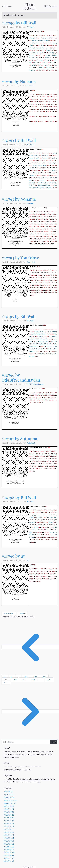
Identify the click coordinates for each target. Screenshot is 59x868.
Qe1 (38, 351)
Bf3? (53, 65)
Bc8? (47, 170)
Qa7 (44, 530)
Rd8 (33, 229)
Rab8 (41, 537)
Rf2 (45, 351)
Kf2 (30, 119)
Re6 (54, 576)
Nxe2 (45, 231)
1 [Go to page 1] (5, 677)
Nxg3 (39, 219)
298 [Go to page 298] (44, 677)
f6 (51, 50)
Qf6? (36, 183)
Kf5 (32, 293)
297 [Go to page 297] (35, 677)
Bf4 (47, 160)
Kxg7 (46, 527)
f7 (44, 244)
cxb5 (46, 459)
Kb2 (47, 540)
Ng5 (49, 94)
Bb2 (37, 36)
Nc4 (37, 224)
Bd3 (48, 224)
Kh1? (31, 165)
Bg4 (53, 38)
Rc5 (42, 283)
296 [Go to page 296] (26, 677)
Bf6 (45, 68)
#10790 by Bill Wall (19, 23)
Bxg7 (43, 527)
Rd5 (35, 290)
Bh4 (53, 165)
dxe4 (53, 273)
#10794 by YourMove (20, 258)
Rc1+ (53, 114)
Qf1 (44, 579)
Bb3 (39, 217)
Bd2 (51, 109)
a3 (49, 109)
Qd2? (43, 346)
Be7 (56, 99)
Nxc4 (50, 107)
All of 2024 (9, 809)
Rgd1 (53, 537)
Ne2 (45, 234)
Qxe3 (42, 461)
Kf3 (32, 241)
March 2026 (9, 797)
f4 (39, 163)
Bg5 (40, 117)
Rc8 (47, 43)
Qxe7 (55, 283)
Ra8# (33, 295)
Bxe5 (45, 229)
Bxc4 (46, 212)
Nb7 (35, 102)
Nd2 (51, 576)
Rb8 (43, 99)
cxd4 (46, 48)
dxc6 (41, 97)
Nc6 (39, 94)
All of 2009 (9, 853)
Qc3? (31, 173)
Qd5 (51, 97)
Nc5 (41, 50)
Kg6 (40, 293)
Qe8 (49, 280)
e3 (41, 38)
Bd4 (56, 45)
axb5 (49, 459)
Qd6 (33, 50)
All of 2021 (9, 818)
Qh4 (54, 574)
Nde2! (50, 158)
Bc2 (51, 112)
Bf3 (30, 65)
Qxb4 (46, 522)
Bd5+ (35, 109)
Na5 (30, 97)
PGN (43, 32)
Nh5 (45, 241)
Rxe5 (39, 574)
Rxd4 (37, 537)
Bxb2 (53, 466)
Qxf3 (56, 454)
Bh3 (39, 280)
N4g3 (38, 175)
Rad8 (51, 224)
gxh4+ (43, 70)
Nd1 (52, 351)
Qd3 (32, 170)
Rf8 (49, 65)
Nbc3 (33, 102)
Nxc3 (42, 102)
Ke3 (46, 290)
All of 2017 (9, 829)
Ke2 (30, 117)
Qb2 (45, 532)
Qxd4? (50, 535)
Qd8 (50, 341)
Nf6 (33, 36)
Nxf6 (52, 241)
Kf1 (50, 114)
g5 (51, 288)
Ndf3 (50, 45)
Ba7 (47, 104)
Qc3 (51, 527)
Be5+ (40, 469)
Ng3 (40, 102)
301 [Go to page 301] (24, 680)
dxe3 (54, 48)
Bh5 (42, 65)
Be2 (35, 99)
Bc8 (39, 236)
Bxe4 (31, 114)
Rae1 (53, 173)
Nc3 (50, 153)
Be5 (49, 288)
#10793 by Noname (19, 199)
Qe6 (40, 55)
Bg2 (48, 36)
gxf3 (56, 188)
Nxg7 (53, 239)
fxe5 (44, 163)
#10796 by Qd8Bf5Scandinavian (21, 377)
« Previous (9, 614)
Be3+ (46, 114)
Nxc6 (40, 403)
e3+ (56, 239)
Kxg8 (50, 283)
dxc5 (35, 222)
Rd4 (56, 285)
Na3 (30, 43)
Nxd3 (37, 456)
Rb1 (54, 102)
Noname (30, 86)
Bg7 (44, 36)
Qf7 (30, 60)
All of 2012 (9, 844)
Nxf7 (32, 280)
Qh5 (56, 58)
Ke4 (53, 290)
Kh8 (47, 70)
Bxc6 (41, 522)
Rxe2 (40, 231)
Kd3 (33, 236)
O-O (50, 36)
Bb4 (41, 112)
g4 (43, 236)
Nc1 (52, 231)
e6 (52, 45)
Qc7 (48, 168)
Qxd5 (55, 97)
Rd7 (46, 285)
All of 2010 (9, 850)
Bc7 (44, 214)
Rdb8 (55, 540)
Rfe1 (55, 222)
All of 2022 (9, 815)
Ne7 (51, 58)
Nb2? (53, 354)
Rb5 (49, 104)
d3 (54, 99)
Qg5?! (36, 178)
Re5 (43, 285)
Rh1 (54, 117)
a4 (48, 217)
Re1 (33, 231)
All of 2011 (9, 847)
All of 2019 (9, 824)
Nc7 (34, 45)
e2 (41, 241)
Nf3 (54, 36)
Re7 (42, 288)
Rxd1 (40, 229)
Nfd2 (38, 273)
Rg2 (56, 290)
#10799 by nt (13, 556)
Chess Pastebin (29, 6)
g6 (39, 36)
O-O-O (50, 512)
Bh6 (44, 112)
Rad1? (42, 63)
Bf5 (50, 99)
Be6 (45, 236)
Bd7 (54, 512)
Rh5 (41, 119)
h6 (51, 236)
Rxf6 (41, 168)
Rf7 (48, 173)
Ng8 (56, 280)
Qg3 (30, 219)
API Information (50, 6)
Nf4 (45, 175)
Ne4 (45, 45)
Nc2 (52, 43)
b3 (31, 36)
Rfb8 (45, 525)
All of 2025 (9, 806)
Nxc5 (48, 180)
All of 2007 (9, 858)
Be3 (40, 104)
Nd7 (51, 222)
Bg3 (53, 160)
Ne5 (51, 41)
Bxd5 (39, 285)
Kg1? (36, 185)
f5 (32, 63)
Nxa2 (31, 234)
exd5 (55, 94)
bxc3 (47, 102)
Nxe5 (33, 354)
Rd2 (56, 224)
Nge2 (55, 214)
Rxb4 (33, 107)
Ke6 (40, 234)
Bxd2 (50, 226)
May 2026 (8, 792)
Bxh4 (37, 70)
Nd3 (52, 175)
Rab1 (55, 456)
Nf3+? (52, 185)
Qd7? (55, 522)
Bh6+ (53, 121)
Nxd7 (38, 48)
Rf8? (38, 180)
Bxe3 (48, 461)
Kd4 (41, 239)
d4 (40, 155)
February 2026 (10, 800)
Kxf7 (35, 280)
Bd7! (31, 41)
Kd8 (56, 293)
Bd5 (39, 121)
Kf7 (34, 234)
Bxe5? (38, 354)
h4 (47, 515)
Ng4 (36, 336)
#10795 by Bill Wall (18, 316)
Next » (23, 614)
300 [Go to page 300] (15, 680)
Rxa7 (33, 290)
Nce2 (48, 520)
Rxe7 (35, 285)
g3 (42, 36)
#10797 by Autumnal (20, 439)
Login (6, 760)
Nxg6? (55, 50)
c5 (34, 48)
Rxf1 (46, 349)
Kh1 (34, 403)
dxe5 (48, 165)
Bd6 (33, 273)
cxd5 (44, 55)
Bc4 (43, 94)
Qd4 (38, 50)
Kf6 (46, 293)
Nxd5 (39, 58)
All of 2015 (9, 835)
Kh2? (53, 60)
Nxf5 (55, 168)
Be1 (49, 236)
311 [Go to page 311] (6, 683)
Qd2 (39, 395)
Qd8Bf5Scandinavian (35, 384)
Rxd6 (33, 542)
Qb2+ (52, 70)
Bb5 (34, 160)
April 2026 (9, 795)
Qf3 (48, 97)
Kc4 (54, 234)
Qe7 (39, 173)
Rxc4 (39, 114)
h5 (35, 517)
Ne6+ (45, 239)
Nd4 (38, 45)
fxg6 (48, 464)
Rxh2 (33, 119)
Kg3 (30, 236)
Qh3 (32, 576)
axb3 (31, 530)
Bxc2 (31, 109)
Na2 (42, 466)
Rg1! (45, 517)
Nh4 (44, 58)
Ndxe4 (31, 275)
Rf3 (41, 464)
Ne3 (53, 344)
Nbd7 (42, 219)
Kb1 (30, 515)
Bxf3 (51, 454)
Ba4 (45, 109)
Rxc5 (31, 464)
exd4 (41, 535)
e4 (33, 68)
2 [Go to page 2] (12, 677)
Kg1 (38, 119)
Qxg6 (37, 55)
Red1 (35, 226)
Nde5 (50, 48)
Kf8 (42, 280)
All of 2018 (9, 827)
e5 (44, 53)
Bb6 (47, 107)
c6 (56, 36)
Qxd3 (31, 398)
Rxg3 (35, 293)
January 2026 (10, 803)
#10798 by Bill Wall (19, 497)
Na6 (41, 43)
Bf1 (30, 229)
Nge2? (46, 332)
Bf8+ (46, 121)
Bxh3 (55, 241)
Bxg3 (34, 219)
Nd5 (51, 219)
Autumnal (31, 443)
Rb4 (56, 104)
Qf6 (56, 70)
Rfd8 (49, 278)
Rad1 (42, 222)
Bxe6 (46, 280)
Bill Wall (30, 27)
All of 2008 (9, 855)
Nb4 (30, 456)
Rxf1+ (55, 175)
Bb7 (40, 170)
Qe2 (35, 60)
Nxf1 (33, 178)
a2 (54, 229)
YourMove (31, 262)
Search (54, 742)
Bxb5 (38, 535)
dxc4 (55, 107)
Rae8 (46, 576)
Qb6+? (47, 163)
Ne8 (56, 537)
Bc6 (51, 180)
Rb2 (56, 112)
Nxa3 (44, 224)
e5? (48, 532)
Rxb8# (33, 124)
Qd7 (42, 278)
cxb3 (41, 530)
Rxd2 (46, 226)
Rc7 (49, 63)
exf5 (53, 168)
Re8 (54, 41)
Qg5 (30, 226)
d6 (40, 153)
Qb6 (53, 334)
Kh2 (52, 229)
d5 (39, 38)
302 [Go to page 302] (33, 680)
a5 (35, 170)
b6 (44, 60)
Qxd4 (46, 535)
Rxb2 (45, 466)
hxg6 (55, 53)
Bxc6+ (40, 160)
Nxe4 (35, 275)
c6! (33, 332)
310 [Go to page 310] (49, 680)
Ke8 (49, 293)
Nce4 (48, 219)
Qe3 (53, 280)
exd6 (39, 540)
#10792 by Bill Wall (19, 140)
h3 (56, 38)
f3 (43, 114)
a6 (43, 104)
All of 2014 (9, 838)
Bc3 (35, 224)
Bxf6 (38, 168)
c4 (45, 43)
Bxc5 (55, 109)
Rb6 (44, 117)
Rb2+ (53, 469)
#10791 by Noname (19, 81)
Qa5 (41, 459)
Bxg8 (47, 283)
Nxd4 (54, 155)
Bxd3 (54, 395)
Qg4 (48, 53)
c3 (56, 400)
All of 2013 (9, 841)
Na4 (45, 168)
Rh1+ (55, 119)
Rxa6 (51, 117)
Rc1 (42, 109)
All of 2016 (9, 832)
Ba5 (39, 214)
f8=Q (51, 244)
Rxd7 (35, 288)
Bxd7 (38, 288)
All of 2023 (9, 812)
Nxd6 (42, 540)
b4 (42, 214)
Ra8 (45, 119)
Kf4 (39, 241)
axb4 (55, 464)
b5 (36, 217)
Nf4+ (38, 239)
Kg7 (46, 117)
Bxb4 (36, 107)
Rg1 (56, 68)
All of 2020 (9, 821)
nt (28, 560)
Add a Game (7, 6)
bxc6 (44, 97)
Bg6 (50, 102)
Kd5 (48, 234)
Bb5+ (35, 97)
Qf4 (45, 50)
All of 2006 (9, 861)
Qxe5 (53, 226)
